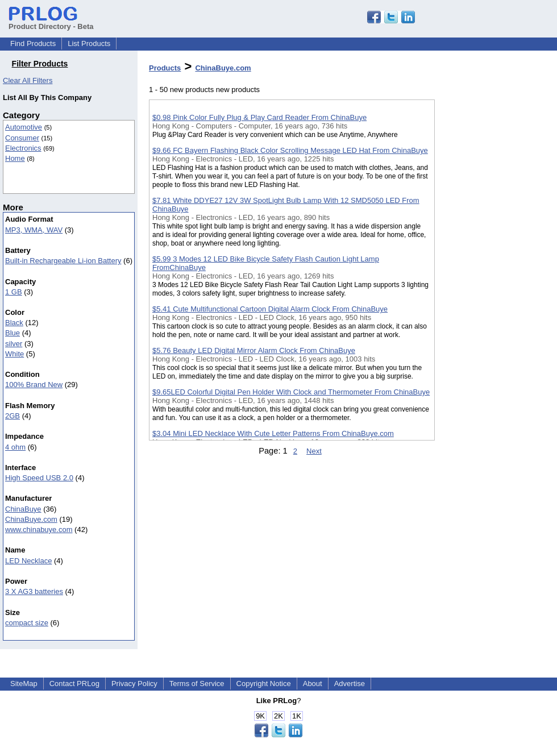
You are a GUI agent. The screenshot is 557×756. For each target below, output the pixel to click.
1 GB (14, 292)
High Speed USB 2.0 (39, 478)
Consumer (22, 138)
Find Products (33, 43)
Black (14, 323)
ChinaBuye (23, 509)
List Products (89, 43)
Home (15, 158)
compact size (27, 623)
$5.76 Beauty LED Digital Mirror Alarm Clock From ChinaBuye (254, 350)
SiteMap (24, 684)
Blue (13, 333)
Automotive (24, 127)
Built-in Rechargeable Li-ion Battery (63, 261)
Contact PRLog (74, 684)
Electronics (23, 148)
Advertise (350, 684)
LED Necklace (28, 561)
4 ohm (15, 447)
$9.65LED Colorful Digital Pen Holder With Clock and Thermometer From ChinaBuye (291, 392)
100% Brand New (34, 385)
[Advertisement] (492, 295)
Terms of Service (197, 684)
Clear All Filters (28, 80)
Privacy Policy (134, 684)
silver (14, 344)
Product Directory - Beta (51, 22)
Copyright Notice (264, 684)
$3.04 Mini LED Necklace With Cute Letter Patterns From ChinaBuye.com (273, 433)
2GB (13, 416)
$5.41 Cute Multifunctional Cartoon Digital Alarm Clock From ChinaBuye (270, 309)
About (313, 684)
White (14, 354)
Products (165, 68)
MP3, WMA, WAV (34, 230)
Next (314, 451)
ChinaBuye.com (31, 519)
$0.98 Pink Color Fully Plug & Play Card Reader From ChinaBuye (259, 117)
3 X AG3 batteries (34, 591)
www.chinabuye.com (39, 529)
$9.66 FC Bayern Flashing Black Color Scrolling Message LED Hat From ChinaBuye (290, 150)
